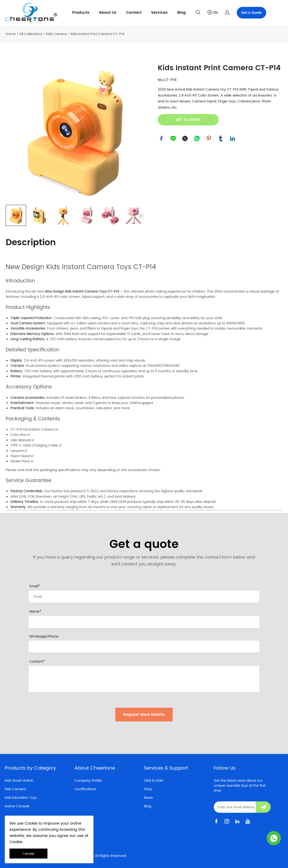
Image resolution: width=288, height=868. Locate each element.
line (173, 138)
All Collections (31, 34)
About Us (108, 13)
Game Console (17, 806)
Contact (134, 13)
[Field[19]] (144, 647)
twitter (185, 138)
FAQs (148, 789)
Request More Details (144, 715)
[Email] (235, 807)
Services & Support (166, 768)
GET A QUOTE (188, 120)
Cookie (31, 823)
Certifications (85, 789)
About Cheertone (95, 768)
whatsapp (197, 138)
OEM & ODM (153, 781)
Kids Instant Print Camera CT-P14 (98, 34)
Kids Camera (56, 34)
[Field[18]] (144, 622)
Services (159, 13)
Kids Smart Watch (19, 781)
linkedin (232, 138)
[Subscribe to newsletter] (263, 807)
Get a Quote (251, 13)
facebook (161, 138)
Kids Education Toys (21, 798)
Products (81, 13)
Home (11, 34)
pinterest (209, 138)
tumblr (221, 138)
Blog (181, 13)
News (148, 798)
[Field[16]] (144, 597)
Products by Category (30, 768)
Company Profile (88, 781)
